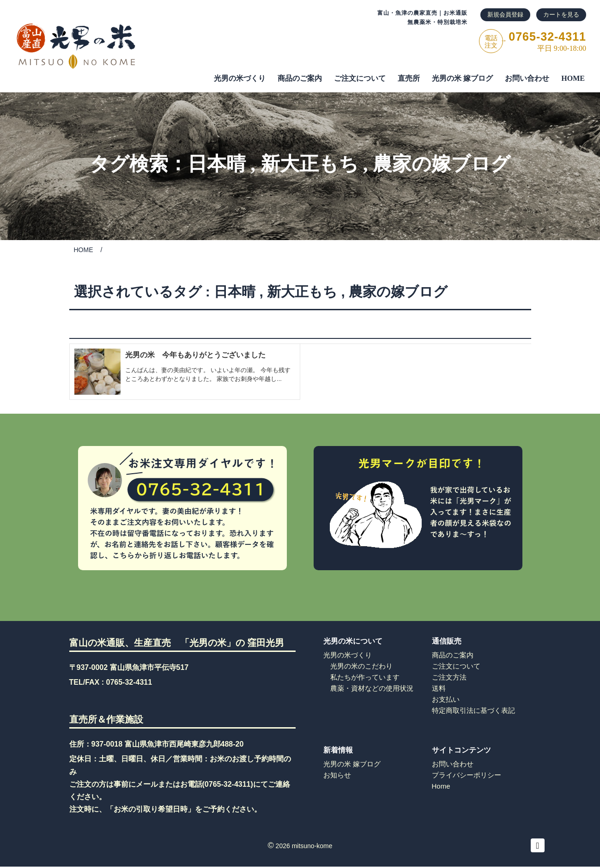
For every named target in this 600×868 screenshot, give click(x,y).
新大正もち (309, 164)
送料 (439, 688)
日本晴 (217, 164)
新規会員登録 (505, 15)
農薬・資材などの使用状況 (372, 688)
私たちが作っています (365, 677)
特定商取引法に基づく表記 (473, 710)
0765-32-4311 (129, 682)
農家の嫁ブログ (442, 164)
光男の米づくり (240, 78)
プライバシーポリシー (467, 775)
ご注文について (456, 666)
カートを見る (561, 15)
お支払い (446, 699)
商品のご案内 (300, 78)
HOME (573, 78)
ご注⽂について (360, 78)
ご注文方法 (449, 677)
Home (441, 786)
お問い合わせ (527, 78)
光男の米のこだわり (361, 666)
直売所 (409, 78)
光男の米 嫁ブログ (462, 78)
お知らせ (337, 775)
